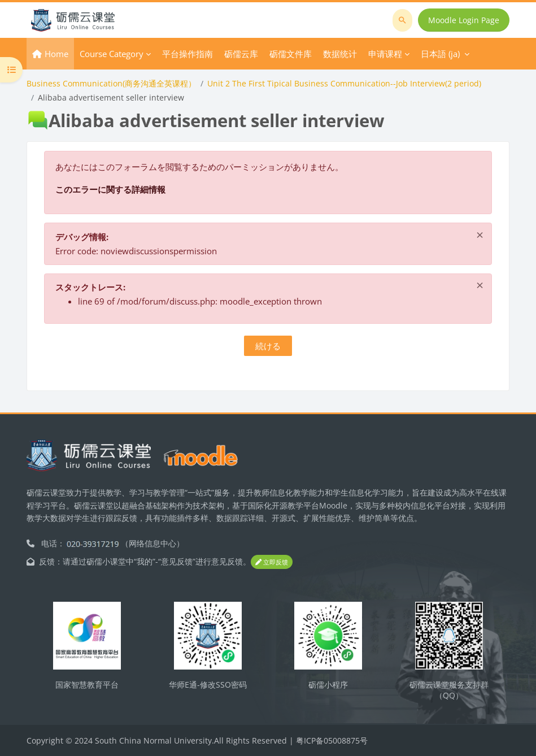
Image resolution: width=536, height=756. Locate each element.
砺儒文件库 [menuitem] (291, 54)
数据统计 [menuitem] (340, 54)
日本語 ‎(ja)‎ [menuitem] (440, 54)
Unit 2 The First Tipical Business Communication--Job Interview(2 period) (344, 83)
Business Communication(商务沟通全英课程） (111, 83)
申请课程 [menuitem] (385, 54)
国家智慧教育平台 (87, 685)
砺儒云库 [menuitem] (241, 54)
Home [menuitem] (56, 54)
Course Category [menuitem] (112, 54)
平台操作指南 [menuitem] (188, 54)
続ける (268, 346)
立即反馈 (272, 562)
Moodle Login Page (464, 20)
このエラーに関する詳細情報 (110, 189)
